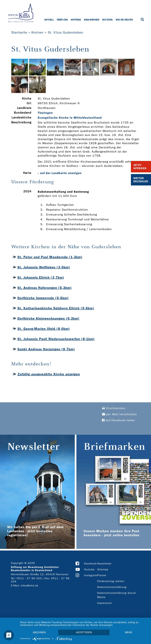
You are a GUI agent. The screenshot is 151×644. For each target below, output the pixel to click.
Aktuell (49, 20)
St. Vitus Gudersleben (66, 32)
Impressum (104, 603)
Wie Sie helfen (124, 20)
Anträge (76, 20)
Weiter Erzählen (141, 180)
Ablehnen (39, 632)
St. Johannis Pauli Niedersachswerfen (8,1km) (56, 339)
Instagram (91, 575)
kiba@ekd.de (30, 586)
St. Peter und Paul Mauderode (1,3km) (50, 257)
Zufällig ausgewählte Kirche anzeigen (49, 374)
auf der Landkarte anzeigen (61, 173)
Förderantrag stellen (111, 581)
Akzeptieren (84, 632)
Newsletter (104, 564)
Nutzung (107, 20)
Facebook (90, 564)
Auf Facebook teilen (118, 420)
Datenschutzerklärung (112, 587)
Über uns (62, 20)
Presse (102, 575)
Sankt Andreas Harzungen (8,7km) (46, 349)
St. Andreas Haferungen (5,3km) (45, 288)
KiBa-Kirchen (92, 20)
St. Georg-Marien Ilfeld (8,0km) (44, 329)
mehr (129, 632)
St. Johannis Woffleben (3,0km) (44, 267)
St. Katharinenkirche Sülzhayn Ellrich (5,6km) (56, 308)
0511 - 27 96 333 (29, 578)
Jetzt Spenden (140, 167)
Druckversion (114, 408)
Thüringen (45, 113)
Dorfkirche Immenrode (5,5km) (43, 298)
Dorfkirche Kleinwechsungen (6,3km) (48, 318)
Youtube (89, 569)
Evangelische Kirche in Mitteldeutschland (70, 118)
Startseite (19, 32)
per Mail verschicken (119, 414)
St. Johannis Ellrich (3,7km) (41, 277)
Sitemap (103, 569)
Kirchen (37, 32)
